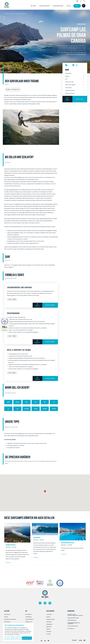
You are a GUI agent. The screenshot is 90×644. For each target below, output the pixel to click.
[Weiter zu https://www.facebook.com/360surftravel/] (40, 603)
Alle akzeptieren (27, 638)
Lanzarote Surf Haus (11, 545)
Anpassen (8, 638)
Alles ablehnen (17, 638)
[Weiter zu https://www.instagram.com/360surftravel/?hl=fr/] (50, 603)
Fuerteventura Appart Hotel (68, 543)
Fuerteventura (37, 538)
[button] (75, 73)
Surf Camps (12, 14)
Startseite (6, 14)
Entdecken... (9, 563)
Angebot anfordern (50, 305)
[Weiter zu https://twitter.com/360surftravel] (45, 603)
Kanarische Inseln (81, 24)
